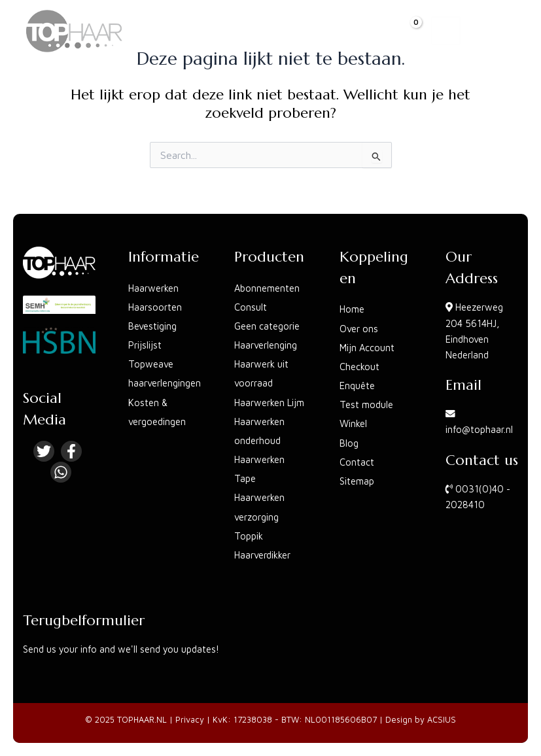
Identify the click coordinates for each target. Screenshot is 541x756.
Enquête (357, 386)
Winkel (353, 423)
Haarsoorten (155, 307)
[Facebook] (71, 451)
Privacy (190, 720)
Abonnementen (267, 288)
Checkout (359, 367)
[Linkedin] (61, 472)
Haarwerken (153, 288)
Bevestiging (152, 326)
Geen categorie (267, 326)
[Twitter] (44, 451)
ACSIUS (442, 720)
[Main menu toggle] (445, 31)
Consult (251, 307)
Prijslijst (145, 345)
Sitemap (357, 481)
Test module (366, 404)
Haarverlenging (266, 345)
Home (352, 309)
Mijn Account (367, 348)
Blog (349, 443)
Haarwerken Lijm (269, 403)
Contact (357, 462)
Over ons (359, 329)
